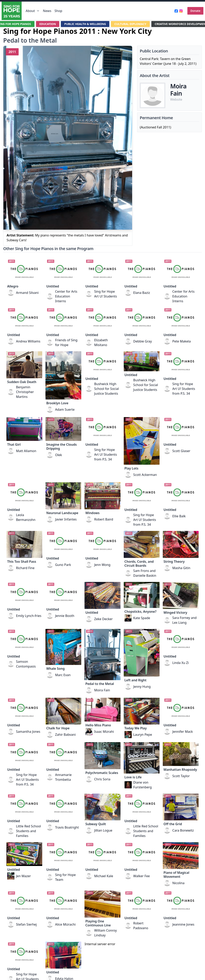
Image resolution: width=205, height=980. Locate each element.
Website (176, 99)
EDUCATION (48, 24)
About (33, 11)
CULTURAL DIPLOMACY (130, 24)
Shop (58, 11)
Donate (195, 11)
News (47, 11)
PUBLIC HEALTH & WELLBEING (85, 24)
